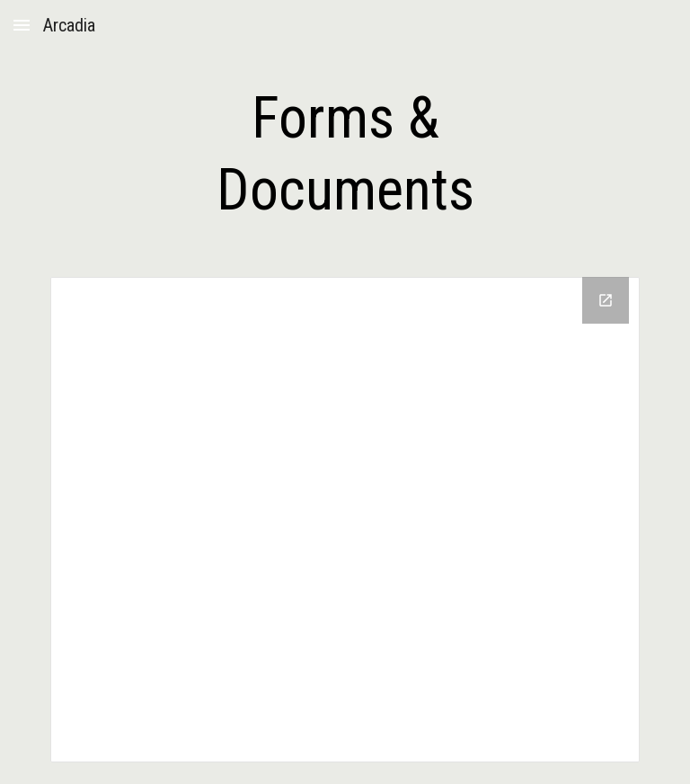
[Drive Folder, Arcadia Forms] (345, 520)
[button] (22, 25)
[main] (345, 155)
